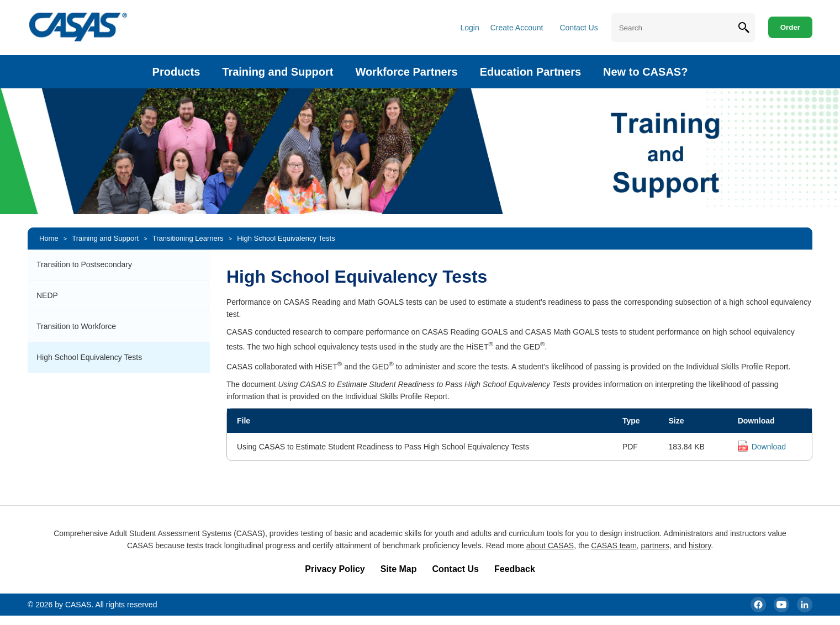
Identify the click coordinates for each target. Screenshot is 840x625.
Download (769, 447)
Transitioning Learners (188, 238)
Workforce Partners (406, 72)
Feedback (515, 569)
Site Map (399, 569)
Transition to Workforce (76, 326)
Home (49, 238)
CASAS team (614, 545)
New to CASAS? (645, 72)
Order (790, 27)
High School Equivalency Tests (286, 238)
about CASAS (550, 545)
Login (469, 28)
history (700, 545)
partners (655, 545)
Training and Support (278, 72)
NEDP (47, 295)
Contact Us (579, 28)
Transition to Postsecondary (84, 264)
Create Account (517, 28)
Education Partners (530, 72)
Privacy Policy (335, 569)
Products (176, 72)
